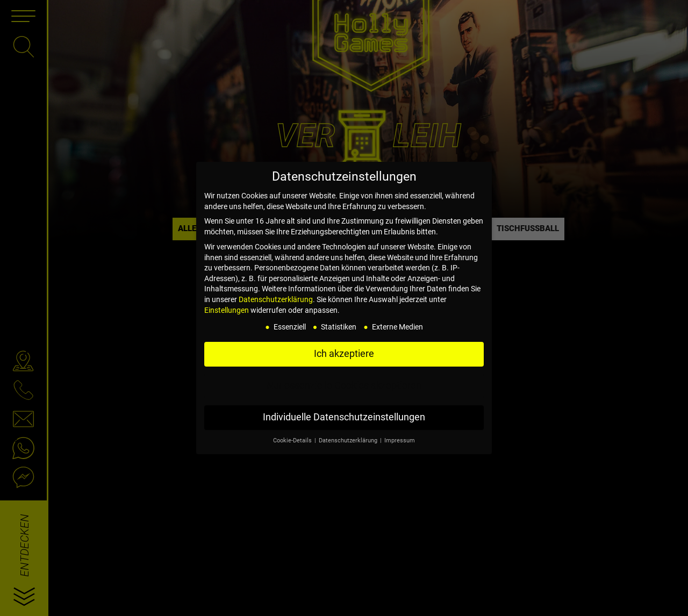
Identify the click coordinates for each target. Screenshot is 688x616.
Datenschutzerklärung (276, 299)
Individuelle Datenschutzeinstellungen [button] (344, 417)
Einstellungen (227, 310)
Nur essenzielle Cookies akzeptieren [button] (344, 385)
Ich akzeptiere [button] (344, 354)
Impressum (400, 440)
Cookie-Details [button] (293, 440)
